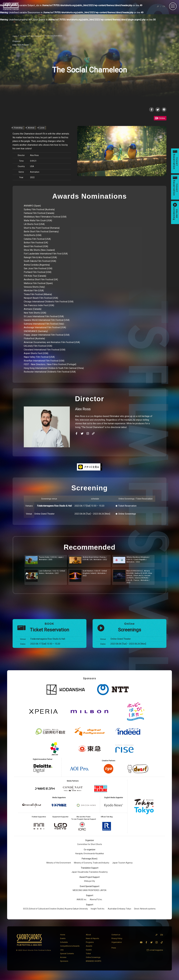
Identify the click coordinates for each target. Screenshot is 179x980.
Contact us (116, 937)
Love (42, 128)
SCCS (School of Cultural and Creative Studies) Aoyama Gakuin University (55, 911)
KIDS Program (21, 45)
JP (158, 6)
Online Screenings (127, 514)
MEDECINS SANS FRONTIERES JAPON (89, 893)
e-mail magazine (156, 953)
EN (164, 6)
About (88, 937)
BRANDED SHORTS (94, 964)
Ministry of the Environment (59, 865)
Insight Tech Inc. (98, 911)
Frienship (18, 128)
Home (63, 937)
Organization (117, 945)
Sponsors (64, 964)
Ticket (88, 956)
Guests (89, 952)
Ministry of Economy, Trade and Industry (92, 865)
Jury (62, 952)
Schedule (64, 945)
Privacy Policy (117, 941)
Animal (31, 128)
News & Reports (92, 941)
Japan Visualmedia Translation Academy (90, 874)
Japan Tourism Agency (122, 865)
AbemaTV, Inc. (96, 902)
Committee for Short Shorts (90, 847)
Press (114, 950)
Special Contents (67, 956)
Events (63, 941)
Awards (89, 948)
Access (63, 960)
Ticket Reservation (127, 506)
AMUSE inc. (82, 902)
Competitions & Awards (70, 948)
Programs (90, 945)
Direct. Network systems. (145, 911)
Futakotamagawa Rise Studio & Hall (54, 506)
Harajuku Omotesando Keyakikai (89, 856)
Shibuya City (89, 884)
